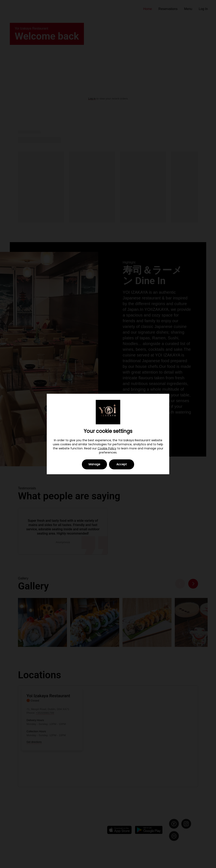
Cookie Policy (107, 448)
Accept (122, 464)
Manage (94, 464)
